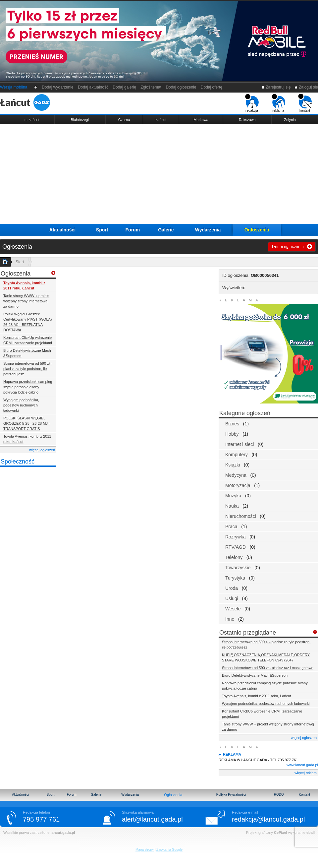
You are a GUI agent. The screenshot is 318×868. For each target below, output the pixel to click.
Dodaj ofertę (212, 87)
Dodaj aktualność (93, 87)
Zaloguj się (306, 87)
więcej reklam (306, 773)
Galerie (166, 230)
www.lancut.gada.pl (302, 765)
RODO (279, 795)
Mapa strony (145, 850)
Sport (102, 230)
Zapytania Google (169, 850)
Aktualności (62, 230)
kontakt (305, 103)
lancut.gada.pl (63, 833)
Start (20, 262)
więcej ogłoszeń (42, 450)
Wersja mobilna (14, 87)
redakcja (252, 103)
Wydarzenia (208, 230)
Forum (133, 230)
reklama (278, 103)
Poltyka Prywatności (231, 795)
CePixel (281, 833)
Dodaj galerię (125, 87)
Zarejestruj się (276, 87)
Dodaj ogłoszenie (181, 87)
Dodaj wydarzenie (58, 87)
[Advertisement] (159, 174)
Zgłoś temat (151, 87)
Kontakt (304, 795)
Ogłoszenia (257, 230)
